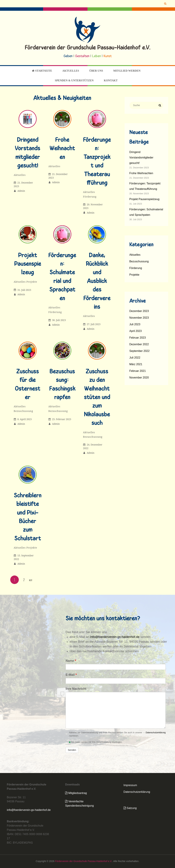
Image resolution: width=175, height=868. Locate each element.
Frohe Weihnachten (62, 149)
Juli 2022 (135, 358)
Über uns (96, 71)
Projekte (32, 282)
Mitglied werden (127, 71)
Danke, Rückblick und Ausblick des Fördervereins (97, 281)
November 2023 (139, 318)
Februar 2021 (138, 371)
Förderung (90, 197)
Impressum (130, 785)
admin (21, 191)
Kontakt (111, 80)
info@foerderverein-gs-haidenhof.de (115, 637)
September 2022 (139, 351)
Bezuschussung (23, 411)
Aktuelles (71, 71)
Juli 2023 (135, 324)
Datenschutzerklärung (156, 733)
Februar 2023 (138, 338)
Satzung (130, 808)
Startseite (42, 71)
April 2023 (136, 331)
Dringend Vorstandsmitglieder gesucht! (141, 158)
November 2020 (139, 378)
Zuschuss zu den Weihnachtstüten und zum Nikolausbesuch (97, 398)
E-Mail (71, 675)
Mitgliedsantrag (76, 793)
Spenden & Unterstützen (74, 80)
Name (71, 661)
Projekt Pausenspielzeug (28, 264)
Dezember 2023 (139, 311)
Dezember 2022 (139, 344)
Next (31, 580)
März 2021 (136, 364)
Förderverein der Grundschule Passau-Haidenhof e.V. (87, 48)
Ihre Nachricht (76, 689)
